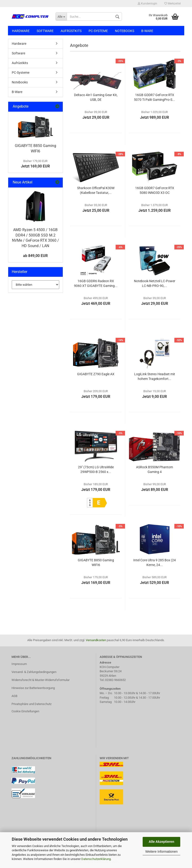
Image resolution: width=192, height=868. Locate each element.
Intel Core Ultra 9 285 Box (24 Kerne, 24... (155, 562)
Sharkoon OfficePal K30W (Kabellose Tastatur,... (96, 190)
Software (45, 31)
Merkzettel (172, 4)
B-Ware (147, 31)
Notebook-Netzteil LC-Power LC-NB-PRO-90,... (155, 283)
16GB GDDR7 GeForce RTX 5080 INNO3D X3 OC (155, 190)
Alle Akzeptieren (161, 842)
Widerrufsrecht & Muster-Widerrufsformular (41, 680)
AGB (14, 696)
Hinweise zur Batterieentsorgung (33, 688)
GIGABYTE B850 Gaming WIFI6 (96, 562)
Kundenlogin (147, 4)
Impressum (19, 664)
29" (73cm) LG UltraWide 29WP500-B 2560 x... (96, 469)
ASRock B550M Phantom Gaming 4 (155, 469)
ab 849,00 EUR (35, 256)
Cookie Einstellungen (25, 711)
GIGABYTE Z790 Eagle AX (96, 374)
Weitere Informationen (161, 852)
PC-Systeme (98, 31)
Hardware (21, 31)
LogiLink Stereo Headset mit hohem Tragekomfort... (155, 376)
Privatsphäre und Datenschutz (31, 704)
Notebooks (125, 31)
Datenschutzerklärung (96, 859)
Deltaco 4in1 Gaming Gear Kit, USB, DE (96, 97)
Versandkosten (96, 640)
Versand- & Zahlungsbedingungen (34, 672)
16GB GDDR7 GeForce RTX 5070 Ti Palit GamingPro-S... (155, 97)
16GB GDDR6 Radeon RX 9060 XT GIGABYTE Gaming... (96, 283)
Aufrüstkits (71, 31)
